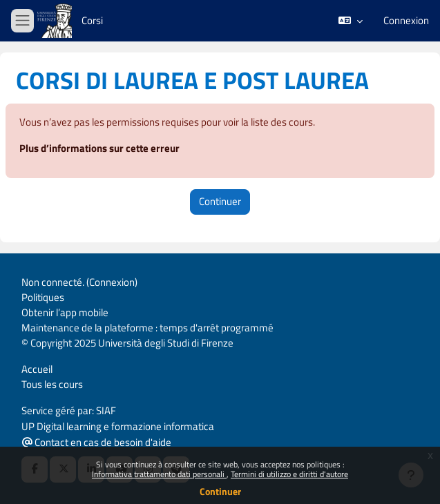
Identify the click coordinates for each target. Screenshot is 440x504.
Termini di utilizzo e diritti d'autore (289, 474)
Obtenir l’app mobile (65, 312)
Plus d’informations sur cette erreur (99, 148)
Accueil (37, 369)
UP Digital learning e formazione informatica (118, 426)
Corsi (92, 20)
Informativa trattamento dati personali (159, 474)
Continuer (220, 491)
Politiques (43, 297)
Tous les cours (52, 384)
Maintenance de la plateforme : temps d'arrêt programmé (147, 328)
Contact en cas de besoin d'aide (97, 442)
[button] (351, 21)
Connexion (406, 21)
